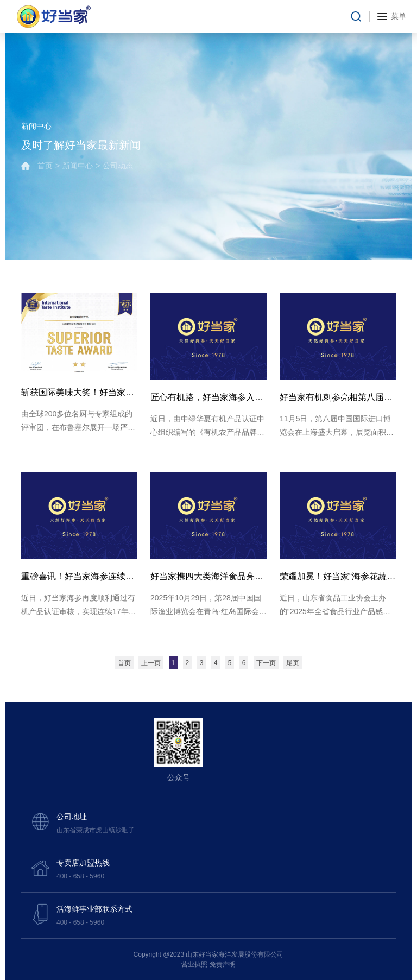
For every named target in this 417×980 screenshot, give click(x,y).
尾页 (293, 663)
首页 (45, 166)
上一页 (151, 663)
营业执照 (194, 964)
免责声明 (223, 964)
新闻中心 (78, 166)
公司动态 (118, 166)
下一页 (266, 663)
